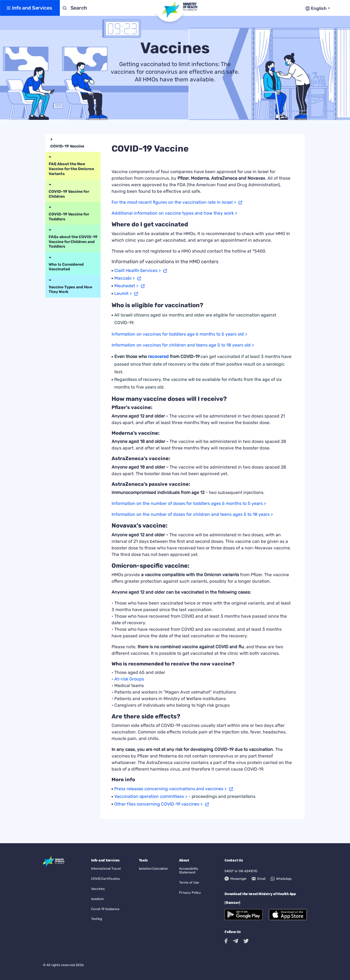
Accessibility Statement (189, 871)
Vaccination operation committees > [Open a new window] (151, 796)
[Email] (259, 879)
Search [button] (79, 8)
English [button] (319, 8)
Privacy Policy (190, 893)
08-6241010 (248, 871)
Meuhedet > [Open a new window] (126, 286)
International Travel (106, 869)
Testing (97, 919)
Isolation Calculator (154, 869)
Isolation (97, 899)
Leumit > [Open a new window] (123, 293)
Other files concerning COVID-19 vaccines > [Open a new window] (158, 804)
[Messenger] (236, 879)
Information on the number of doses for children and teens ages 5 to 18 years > (192, 514)
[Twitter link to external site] (246, 941)
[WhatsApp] (281, 879)
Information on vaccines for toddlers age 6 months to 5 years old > (179, 334)
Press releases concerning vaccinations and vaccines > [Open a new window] (170, 789)
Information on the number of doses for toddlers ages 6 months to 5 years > (189, 503)
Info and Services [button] (32, 8)
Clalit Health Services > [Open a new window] (138, 270)
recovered (158, 356)
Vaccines (98, 889)
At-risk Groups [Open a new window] (129, 679)
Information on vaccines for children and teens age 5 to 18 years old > (183, 345)
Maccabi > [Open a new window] (125, 278)
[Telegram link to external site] (236, 941)
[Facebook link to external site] (226, 941)
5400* (229, 871)
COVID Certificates (105, 879)
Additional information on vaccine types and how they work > (174, 213)
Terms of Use (189, 883)
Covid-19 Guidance (105, 909)
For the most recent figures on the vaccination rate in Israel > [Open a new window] (174, 202)
